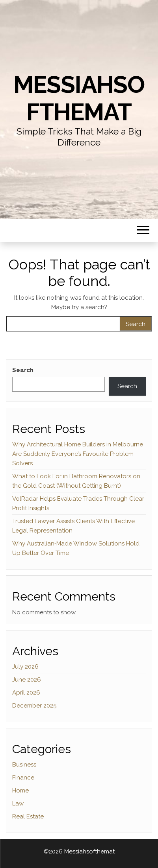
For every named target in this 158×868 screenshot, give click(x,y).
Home (20, 791)
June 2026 (27, 680)
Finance (23, 778)
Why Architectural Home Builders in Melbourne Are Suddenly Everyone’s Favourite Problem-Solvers (78, 454)
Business (24, 765)
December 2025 (34, 706)
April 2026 (26, 693)
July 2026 (25, 667)
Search (23, 370)
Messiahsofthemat (79, 98)
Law (18, 803)
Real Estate (28, 816)
